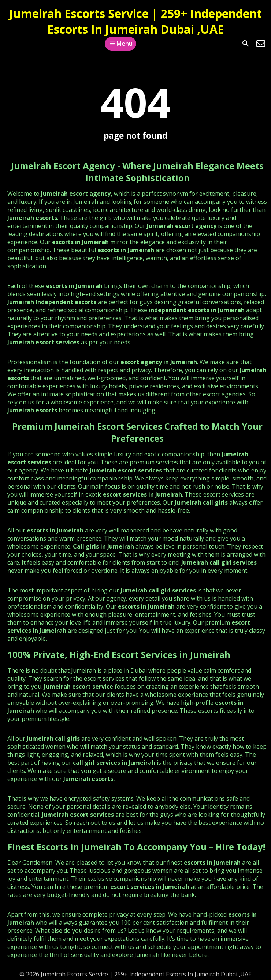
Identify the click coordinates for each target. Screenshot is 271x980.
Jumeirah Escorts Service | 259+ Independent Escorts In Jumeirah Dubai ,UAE (135, 21)
